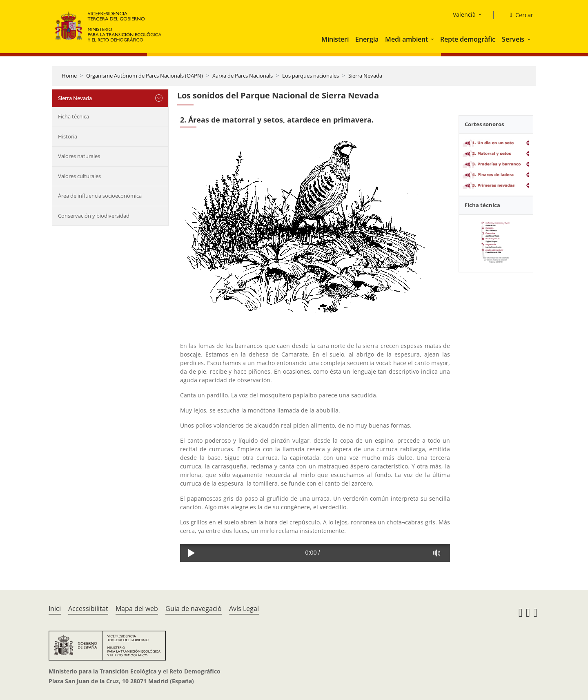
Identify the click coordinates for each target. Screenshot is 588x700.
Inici (55, 609)
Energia (367, 39)
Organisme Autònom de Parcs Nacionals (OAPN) (145, 76)
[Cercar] (518, 15)
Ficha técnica (73, 116)
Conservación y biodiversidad (94, 216)
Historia (68, 136)
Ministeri (335, 39)
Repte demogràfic (468, 39)
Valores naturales (79, 156)
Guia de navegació (194, 609)
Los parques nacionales (311, 76)
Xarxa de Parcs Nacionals (243, 76)
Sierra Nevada (365, 76)
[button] (433, 39)
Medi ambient (406, 39)
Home (69, 76)
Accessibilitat (88, 609)
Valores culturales (79, 176)
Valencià (464, 14)
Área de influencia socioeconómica (100, 196)
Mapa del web (137, 609)
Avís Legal (244, 609)
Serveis (513, 39)
